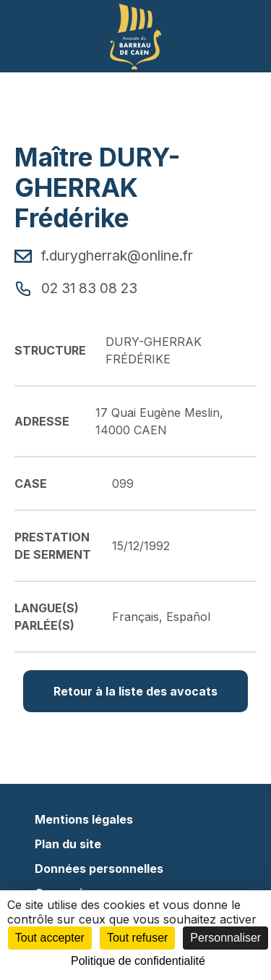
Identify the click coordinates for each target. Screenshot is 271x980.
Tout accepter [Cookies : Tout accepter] (50, 938)
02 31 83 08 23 (76, 288)
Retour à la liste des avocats (135, 691)
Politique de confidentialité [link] (138, 961)
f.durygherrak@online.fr (104, 255)
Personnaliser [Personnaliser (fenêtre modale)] (225, 938)
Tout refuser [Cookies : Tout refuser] (137, 938)
